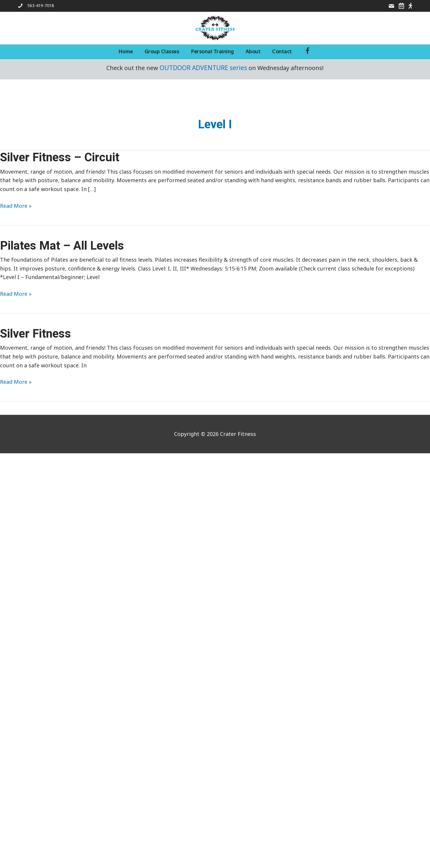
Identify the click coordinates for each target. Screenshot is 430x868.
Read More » (16, 206)
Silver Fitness (35, 334)
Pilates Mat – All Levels (62, 246)
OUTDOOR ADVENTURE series (203, 68)
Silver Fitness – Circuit (60, 158)
